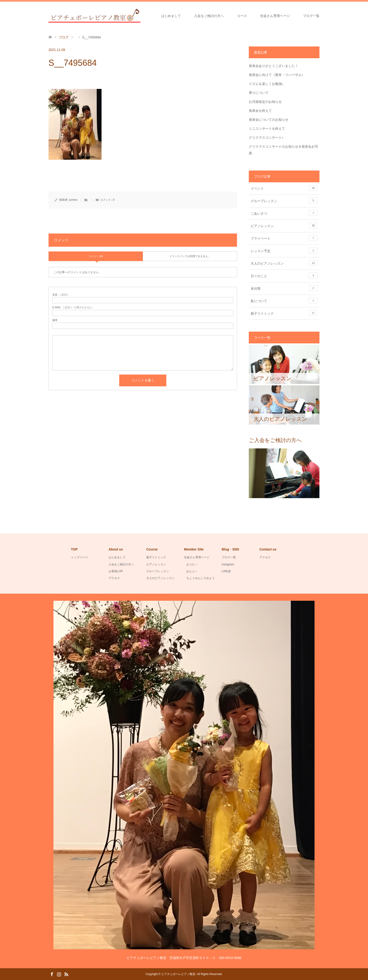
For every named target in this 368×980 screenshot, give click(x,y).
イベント (284, 188)
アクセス (114, 578)
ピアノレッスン (284, 225)
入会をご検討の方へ (209, 16)
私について (284, 300)
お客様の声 (116, 571)
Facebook (52, 974)
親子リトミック (284, 313)
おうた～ (192, 564)
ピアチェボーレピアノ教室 (178, 974)
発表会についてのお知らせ (269, 120)
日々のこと (284, 275)
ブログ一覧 (311, 16)
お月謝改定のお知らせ (265, 102)
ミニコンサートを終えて (267, 129)
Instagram (59, 974)
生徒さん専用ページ (275, 16)
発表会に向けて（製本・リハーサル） (277, 75)
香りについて (259, 93)
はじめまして (171, 16)
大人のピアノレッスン (284, 263)
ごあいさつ (284, 213)
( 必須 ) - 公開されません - (73, 307)
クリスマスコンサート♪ (266, 138)
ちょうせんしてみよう (200, 578)
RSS (66, 974)
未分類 (284, 288)
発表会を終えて (260, 111)
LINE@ (226, 571)
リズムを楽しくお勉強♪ (266, 84)
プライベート (284, 238)
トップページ (79, 557)
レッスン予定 (284, 250)
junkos (73, 200)
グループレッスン (284, 200)
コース (242, 16)
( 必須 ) (60, 295)
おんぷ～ (192, 571)
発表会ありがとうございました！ (274, 66)
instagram (228, 564)
